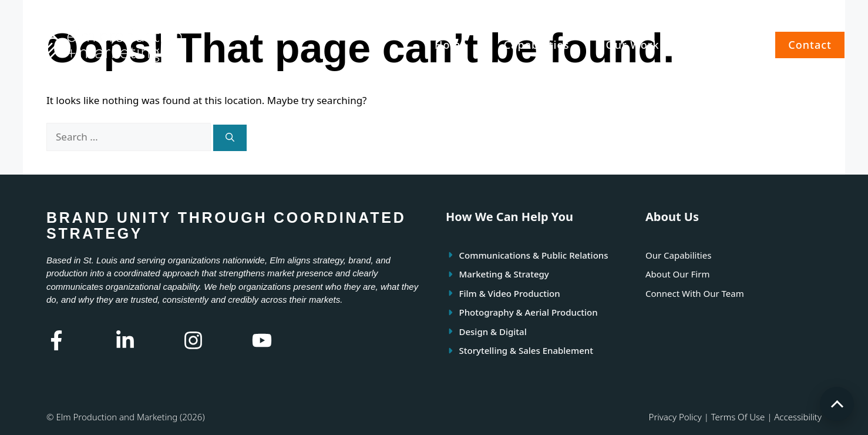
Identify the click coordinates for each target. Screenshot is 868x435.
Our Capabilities (678, 255)
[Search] (230, 138)
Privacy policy (675, 417)
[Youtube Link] (262, 340)
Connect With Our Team (695, 293)
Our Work (633, 45)
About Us (721, 45)
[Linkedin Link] (125, 340)
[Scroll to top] (837, 404)
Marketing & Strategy (504, 274)
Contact (810, 45)
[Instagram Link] (193, 340)
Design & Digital (493, 332)
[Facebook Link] (56, 340)
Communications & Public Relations (534, 255)
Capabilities (537, 45)
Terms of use (738, 417)
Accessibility (798, 417)
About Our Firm (677, 274)
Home (451, 45)
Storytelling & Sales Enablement (526, 350)
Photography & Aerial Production (529, 312)
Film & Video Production (510, 293)
